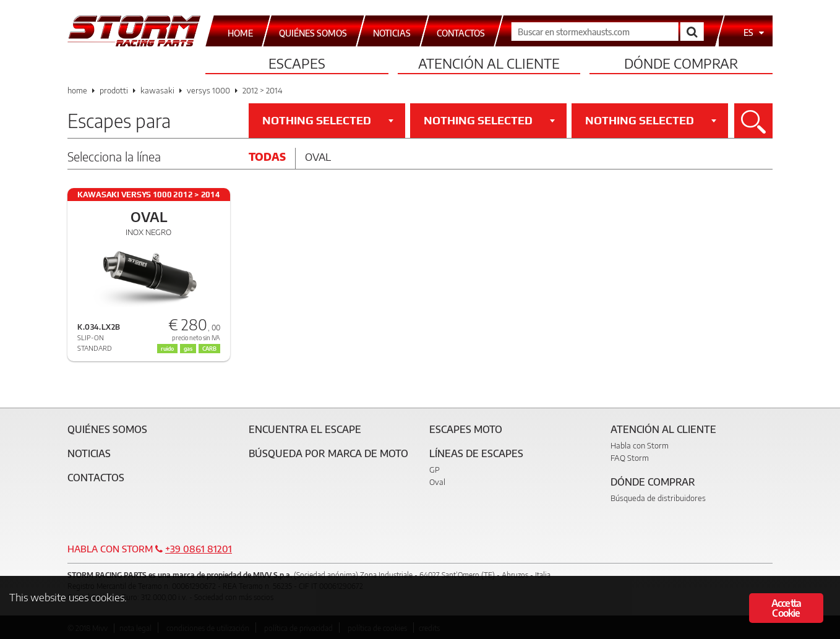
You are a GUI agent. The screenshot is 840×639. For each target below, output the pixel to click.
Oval (318, 157)
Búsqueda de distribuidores (658, 498)
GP (435, 470)
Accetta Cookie (786, 608)
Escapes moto (466, 429)
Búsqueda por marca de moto (328, 453)
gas (188, 349)
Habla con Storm (640, 445)
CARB (209, 349)
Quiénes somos (107, 429)
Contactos (96, 478)
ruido (167, 349)
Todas (267, 157)
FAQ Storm (630, 458)
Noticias (89, 453)
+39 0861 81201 (199, 549)
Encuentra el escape (305, 429)
